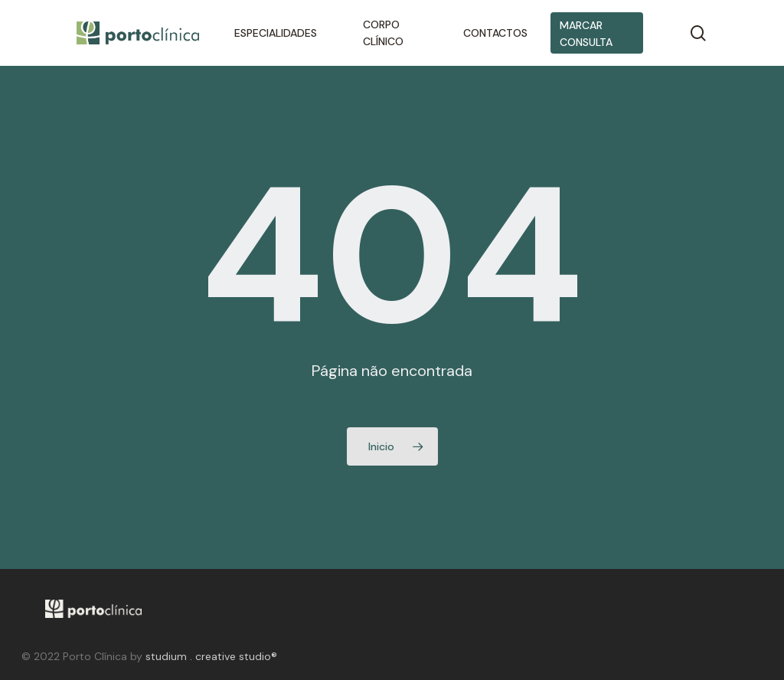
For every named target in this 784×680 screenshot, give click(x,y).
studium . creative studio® (211, 656)
